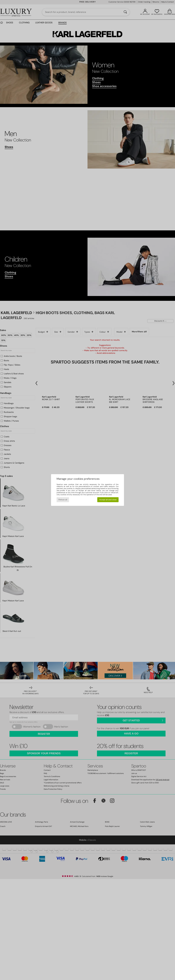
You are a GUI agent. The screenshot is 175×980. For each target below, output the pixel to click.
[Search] (125, 12)
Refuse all (63, 500)
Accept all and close (108, 500)
